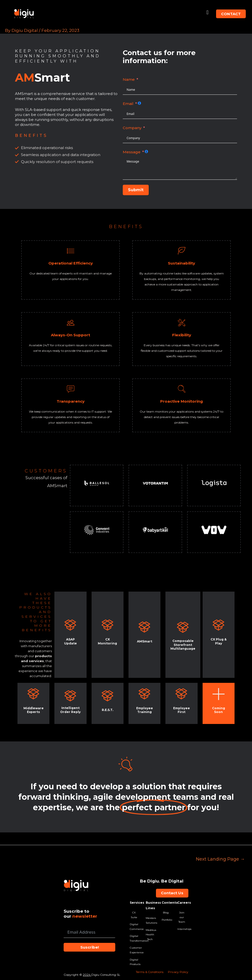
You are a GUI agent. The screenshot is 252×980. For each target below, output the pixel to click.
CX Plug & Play (219, 641)
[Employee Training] (144, 694)
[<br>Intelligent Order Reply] (70, 696)
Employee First (182, 710)
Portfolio (166, 920)
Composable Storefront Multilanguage (183, 645)
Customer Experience (134, 950)
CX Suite (134, 915)
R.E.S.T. (108, 710)
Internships (182, 929)
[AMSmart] (144, 627)
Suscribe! (90, 947)
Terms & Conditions (150, 972)
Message (132, 152)
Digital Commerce (134, 927)
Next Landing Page (220, 859)
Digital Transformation (134, 938)
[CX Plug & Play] (219, 625)
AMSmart (145, 641)
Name (129, 79)
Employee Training (145, 710)
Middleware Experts (34, 710)
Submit (136, 190)
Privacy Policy (178, 972)
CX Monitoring (107, 641)
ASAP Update (70, 641)
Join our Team (182, 917)
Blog (166, 913)
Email (128, 104)
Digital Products (134, 962)
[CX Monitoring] (108, 625)
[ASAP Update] (70, 625)
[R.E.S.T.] (108, 696)
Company (132, 128)
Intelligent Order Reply (70, 710)
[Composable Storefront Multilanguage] (183, 627)
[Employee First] (181, 694)
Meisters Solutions (150, 920)
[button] (207, 13)
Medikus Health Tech (150, 935)
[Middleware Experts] (33, 694)
